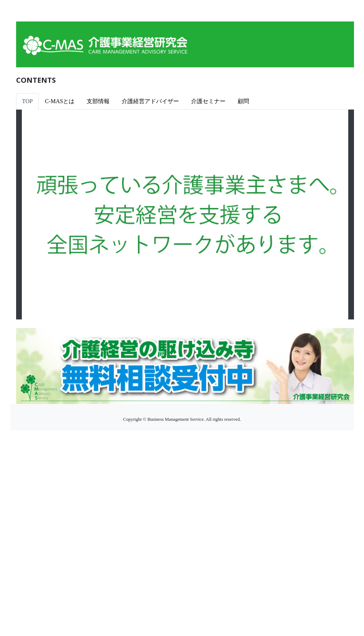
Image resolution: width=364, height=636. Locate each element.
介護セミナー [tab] (208, 101)
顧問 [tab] (243, 101)
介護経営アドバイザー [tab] (150, 101)
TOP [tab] (28, 101)
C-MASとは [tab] (60, 101)
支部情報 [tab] (98, 101)
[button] (46, 215)
